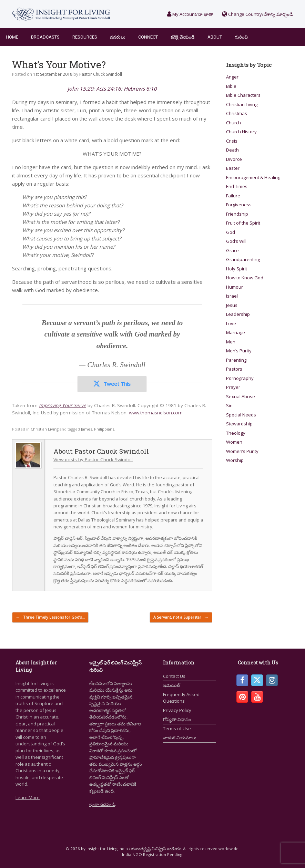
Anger (232, 77)
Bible (231, 86)
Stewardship (239, 424)
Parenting (236, 360)
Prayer (233, 387)
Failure (233, 196)
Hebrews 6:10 (140, 89)
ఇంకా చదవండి (102, 804)
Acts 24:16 (109, 89)
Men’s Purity (239, 351)
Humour (235, 287)
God (231, 232)
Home (12, 37)
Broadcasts (45, 37)
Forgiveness (239, 205)
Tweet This (112, 384)
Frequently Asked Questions (181, 698)
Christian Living (45, 429)
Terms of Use (177, 728)
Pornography (240, 378)
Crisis (232, 141)
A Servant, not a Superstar (181, 617)
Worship (235, 460)
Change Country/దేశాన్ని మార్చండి (257, 14)
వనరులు (118, 37)
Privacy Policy (177, 710)
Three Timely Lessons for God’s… (50, 617)
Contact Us (174, 676)
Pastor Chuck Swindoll (101, 74)
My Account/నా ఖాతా (190, 14)
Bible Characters (243, 95)
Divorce (234, 159)
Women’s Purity (242, 451)
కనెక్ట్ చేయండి (183, 37)
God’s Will (236, 241)
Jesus (232, 305)
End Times (237, 186)
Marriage (236, 332)
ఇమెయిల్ (171, 685)
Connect (148, 37)
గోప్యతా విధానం (177, 719)
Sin (229, 405)
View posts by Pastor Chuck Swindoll (93, 459)
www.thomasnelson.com (156, 413)
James (87, 429)
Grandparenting (243, 259)
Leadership (238, 314)
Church (233, 123)
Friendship (237, 214)
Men (231, 342)
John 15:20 (80, 89)
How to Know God (245, 278)
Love (231, 323)
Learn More (28, 797)
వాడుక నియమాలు (180, 737)
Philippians (104, 429)
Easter (233, 168)
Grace (232, 250)
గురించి (241, 37)
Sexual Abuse (241, 396)
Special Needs (241, 415)
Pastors (234, 369)
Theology (236, 433)
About (215, 37)
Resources (85, 37)
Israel (232, 296)
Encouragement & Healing (253, 177)
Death (232, 150)
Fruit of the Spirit (243, 223)
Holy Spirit (237, 269)
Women (234, 442)
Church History (241, 132)
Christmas (237, 113)
